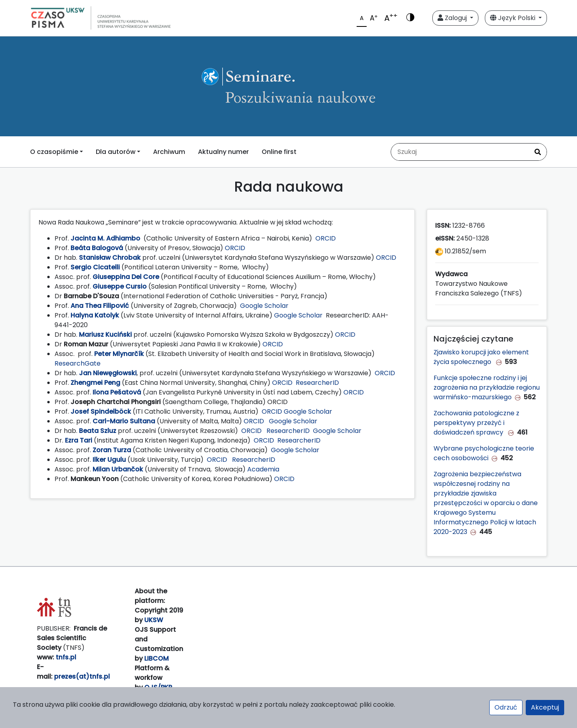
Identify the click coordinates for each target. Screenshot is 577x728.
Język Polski (513, 18)
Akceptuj (545, 707)
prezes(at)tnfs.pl (82, 676)
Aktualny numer (223, 152)
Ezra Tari (79, 440)
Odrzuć (506, 707)
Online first (279, 152)
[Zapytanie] (460, 152)
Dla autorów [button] (116, 152)
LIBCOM (156, 658)
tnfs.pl (66, 657)
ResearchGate (78, 363)
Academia (263, 469)
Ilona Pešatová (117, 392)
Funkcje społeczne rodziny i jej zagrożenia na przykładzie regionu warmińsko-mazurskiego (487, 387)
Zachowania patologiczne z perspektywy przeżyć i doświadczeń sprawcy (476, 423)
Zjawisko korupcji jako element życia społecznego (481, 357)
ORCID (326, 238)
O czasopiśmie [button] (54, 152)
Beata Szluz (98, 431)
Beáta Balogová (97, 248)
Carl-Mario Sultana (124, 421)
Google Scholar (264, 306)
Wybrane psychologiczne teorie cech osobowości (484, 453)
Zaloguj (453, 18)
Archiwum (169, 152)
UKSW (154, 620)
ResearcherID (317, 383)
